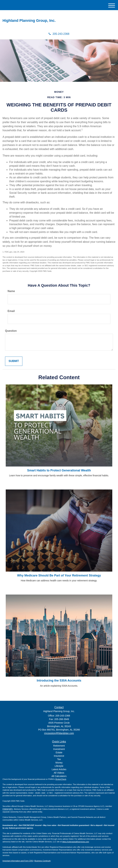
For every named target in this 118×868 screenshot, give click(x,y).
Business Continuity (43, 861)
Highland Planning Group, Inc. (29, 21)
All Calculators (59, 776)
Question (11, 331)
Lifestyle (59, 766)
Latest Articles (59, 769)
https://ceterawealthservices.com (76, 842)
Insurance (59, 756)
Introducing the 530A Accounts (59, 681)
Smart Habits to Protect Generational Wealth (59, 470)
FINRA (5, 809)
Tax (59, 759)
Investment (59, 749)
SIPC (11, 809)
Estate (59, 752)
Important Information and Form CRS (18, 861)
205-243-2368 (59, 34)
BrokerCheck (61, 779)
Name (11, 291)
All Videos (59, 773)
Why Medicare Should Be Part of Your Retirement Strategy (59, 575)
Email (11, 311)
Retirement (59, 746)
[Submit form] (14, 361)
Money (59, 763)
